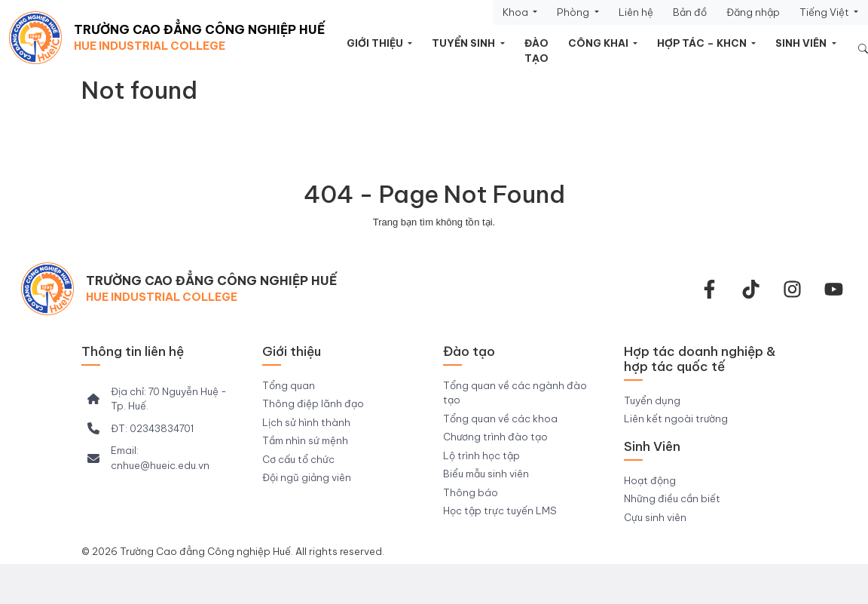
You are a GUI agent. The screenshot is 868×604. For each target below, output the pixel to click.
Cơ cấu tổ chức (298, 459)
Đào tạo (536, 51)
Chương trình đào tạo (495, 437)
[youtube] (834, 289)
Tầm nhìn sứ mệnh (305, 440)
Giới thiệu (376, 43)
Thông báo (471, 492)
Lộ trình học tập (481, 455)
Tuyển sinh (465, 43)
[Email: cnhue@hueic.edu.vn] (163, 458)
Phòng (574, 12)
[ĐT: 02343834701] (141, 429)
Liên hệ (636, 12)
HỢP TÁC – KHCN (703, 43)
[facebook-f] (709, 289)
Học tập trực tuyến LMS (500, 510)
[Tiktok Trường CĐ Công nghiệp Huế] (751, 289)
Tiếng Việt (825, 12)
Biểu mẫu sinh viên (486, 474)
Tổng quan (289, 385)
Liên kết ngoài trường (676, 419)
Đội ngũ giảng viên (307, 477)
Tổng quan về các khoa (500, 419)
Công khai (599, 43)
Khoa (517, 12)
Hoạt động (650, 480)
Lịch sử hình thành (306, 422)
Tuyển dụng (652, 400)
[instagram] (792, 289)
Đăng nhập (753, 12)
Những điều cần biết (672, 498)
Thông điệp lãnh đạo (313, 403)
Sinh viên (802, 43)
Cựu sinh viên (655, 517)
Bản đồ (690, 12)
